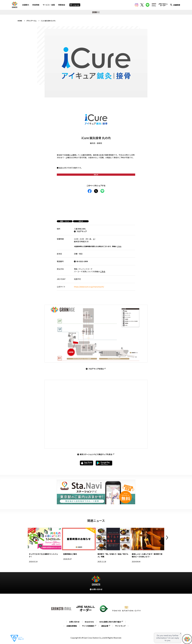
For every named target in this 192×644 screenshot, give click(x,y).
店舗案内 (26, 5)
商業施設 (62, 5)
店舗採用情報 (72, 626)
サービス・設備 (49, 5)
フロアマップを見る (96, 369)
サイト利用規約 (88, 626)
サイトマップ (120, 626)
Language (75, 5)
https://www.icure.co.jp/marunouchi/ (89, 287)
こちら (119, 246)
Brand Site (89, 622)
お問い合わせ (74, 622)
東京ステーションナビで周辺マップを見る (96, 454)
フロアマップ (82, 231)
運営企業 (105, 626)
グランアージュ (31, 21)
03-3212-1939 (82, 261)
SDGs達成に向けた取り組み (110, 622)
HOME (20, 21)
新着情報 (36, 5)
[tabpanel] (96, 63)
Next (167, 538)
